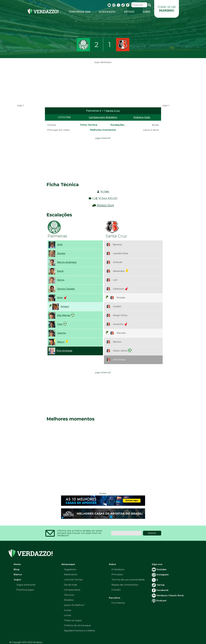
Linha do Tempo (73, 580)
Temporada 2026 (80, 12)
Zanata (61, 253)
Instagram (160, 575)
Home (17, 564)
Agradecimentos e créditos (80, 631)
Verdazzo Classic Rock (168, 595)
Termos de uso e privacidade (128, 580)
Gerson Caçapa (66, 289)
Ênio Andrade (64, 351)
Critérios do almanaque (77, 625)
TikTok (158, 585)
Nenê (60, 271)
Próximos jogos (25, 590)
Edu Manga (64, 315)
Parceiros (115, 598)
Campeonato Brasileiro (103, 117)
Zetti (60, 245)
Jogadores (70, 569)
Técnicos (69, 595)
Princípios (117, 574)
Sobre (147, 12)
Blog (17, 569)
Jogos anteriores (26, 585)
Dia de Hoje (70, 585)
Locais (68, 615)
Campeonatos (72, 590)
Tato (60, 324)
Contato (116, 590)
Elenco (18, 574)
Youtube (159, 569)
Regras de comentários (125, 585)
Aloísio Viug (105, 205)
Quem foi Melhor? (74, 605)
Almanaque (107, 12)
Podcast (159, 601)
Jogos (17, 580)
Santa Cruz (113, 111)
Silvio (60, 298)
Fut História (118, 603)
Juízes (68, 610)
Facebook (160, 590)
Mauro (61, 342)
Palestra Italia (142, 117)
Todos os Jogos (73, 620)
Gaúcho (62, 333)
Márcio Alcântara (67, 262)
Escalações (117, 125)
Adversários (71, 574)
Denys (61, 280)
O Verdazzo (118, 569)
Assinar (152, 533)
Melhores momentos (103, 130)
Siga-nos (157, 564)
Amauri (65, 307)
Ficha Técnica (89, 125)
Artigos (129, 12)
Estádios (69, 600)
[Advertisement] (103, 83)
